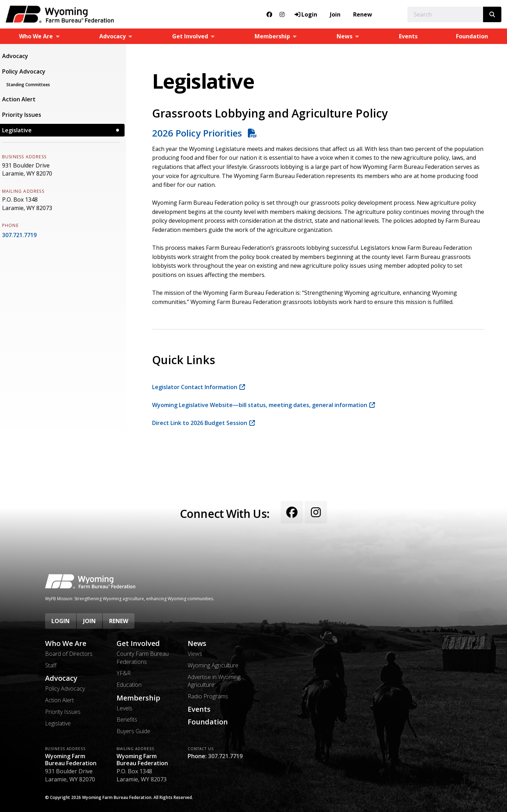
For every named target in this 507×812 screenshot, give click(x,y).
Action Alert (22, 99)
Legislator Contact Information (195, 387)
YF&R (124, 673)
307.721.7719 (23, 235)
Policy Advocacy (27, 71)
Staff (51, 665)
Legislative (20, 130)
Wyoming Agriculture (213, 665)
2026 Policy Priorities (198, 133)
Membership (138, 698)
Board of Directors (69, 654)
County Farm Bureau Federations (143, 658)
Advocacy (19, 56)
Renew (363, 14)
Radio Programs (208, 696)
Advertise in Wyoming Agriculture (214, 681)
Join (335, 14)
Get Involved (138, 643)
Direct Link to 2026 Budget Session (200, 423)
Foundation (472, 36)
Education (129, 685)
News (197, 643)
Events (408, 36)
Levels (124, 708)
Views (195, 654)
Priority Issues (25, 115)
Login (61, 621)
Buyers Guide (133, 731)
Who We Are (66, 643)
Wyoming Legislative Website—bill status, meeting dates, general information (260, 405)
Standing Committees (32, 85)
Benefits (127, 719)
